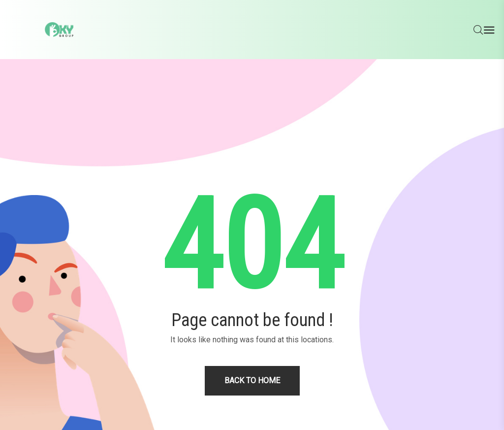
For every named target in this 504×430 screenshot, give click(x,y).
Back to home (252, 380)
